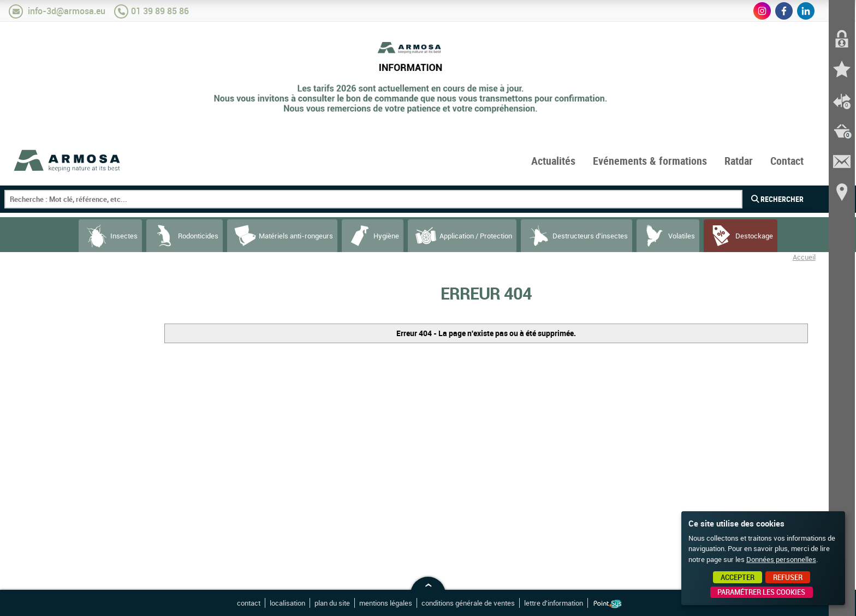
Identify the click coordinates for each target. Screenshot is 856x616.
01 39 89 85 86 (160, 11)
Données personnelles (781, 559)
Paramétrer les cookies (761, 592)
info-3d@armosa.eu (67, 11)
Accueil (804, 257)
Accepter (738, 577)
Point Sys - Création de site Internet (607, 604)
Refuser (788, 577)
